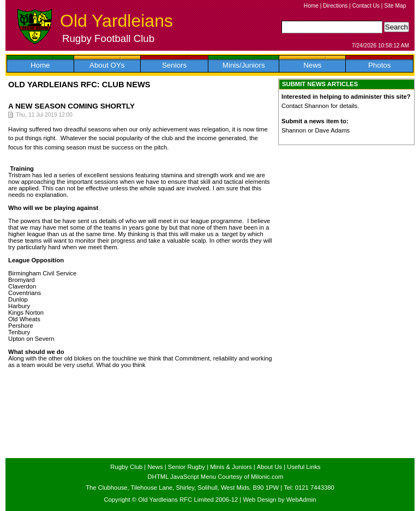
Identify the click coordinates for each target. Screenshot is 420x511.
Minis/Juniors (244, 65)
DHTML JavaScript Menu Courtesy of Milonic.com (216, 477)
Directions (335, 6)
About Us (269, 467)
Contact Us (366, 6)
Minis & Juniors (231, 467)
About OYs (107, 65)
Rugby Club (126, 467)
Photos (380, 65)
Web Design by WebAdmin (279, 500)
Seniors (174, 65)
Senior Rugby (187, 467)
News (312, 65)
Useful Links (304, 467)
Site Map (395, 6)
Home (311, 6)
